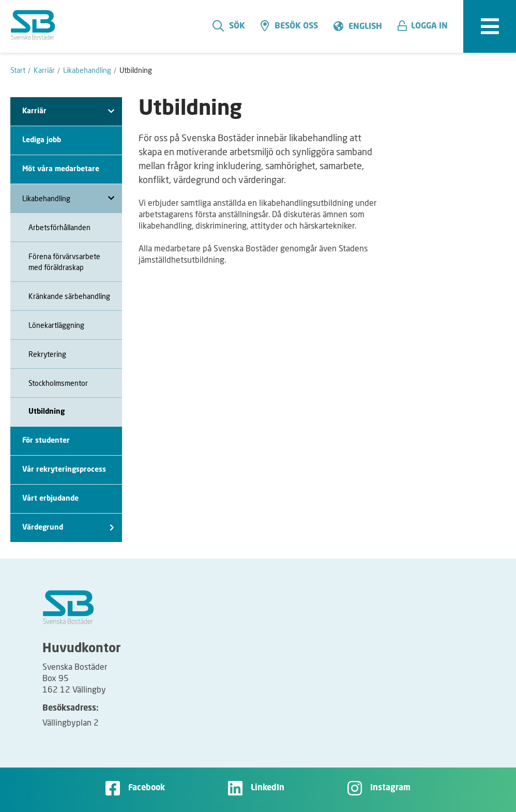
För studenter (46, 441)
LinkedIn (268, 788)
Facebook (147, 788)
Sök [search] (229, 26)
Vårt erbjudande (50, 499)
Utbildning (47, 412)
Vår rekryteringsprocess (64, 470)
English (365, 27)
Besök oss (289, 26)
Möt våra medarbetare (61, 169)
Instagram (390, 788)
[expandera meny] (490, 26)
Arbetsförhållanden (59, 227)
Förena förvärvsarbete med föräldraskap (64, 262)
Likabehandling (68, 198)
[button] (427, 26)
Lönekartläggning (56, 325)
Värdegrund (68, 528)
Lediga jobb (42, 140)
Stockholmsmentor (58, 383)
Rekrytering (47, 354)
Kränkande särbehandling (69, 296)
